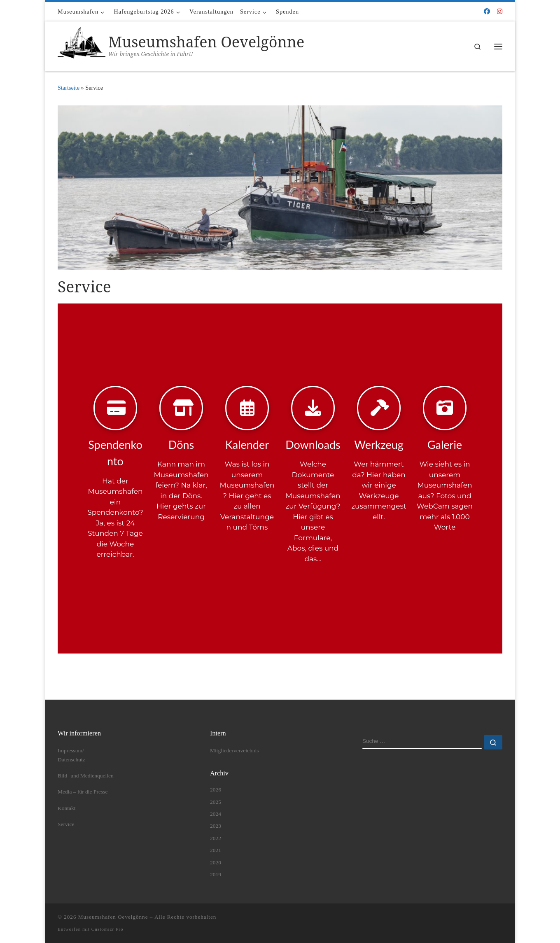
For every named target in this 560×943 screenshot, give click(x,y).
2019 (216, 874)
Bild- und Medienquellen (86, 776)
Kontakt (67, 808)
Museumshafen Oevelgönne (113, 917)
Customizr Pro (107, 929)
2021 (216, 850)
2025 (216, 802)
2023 (216, 826)
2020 (216, 862)
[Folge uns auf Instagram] (500, 12)
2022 (216, 838)
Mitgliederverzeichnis (234, 750)
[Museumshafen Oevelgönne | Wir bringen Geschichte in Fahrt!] (82, 45)
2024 (216, 814)
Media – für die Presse (83, 792)
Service (66, 824)
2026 (216, 790)
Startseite (69, 88)
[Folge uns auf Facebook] (487, 12)
